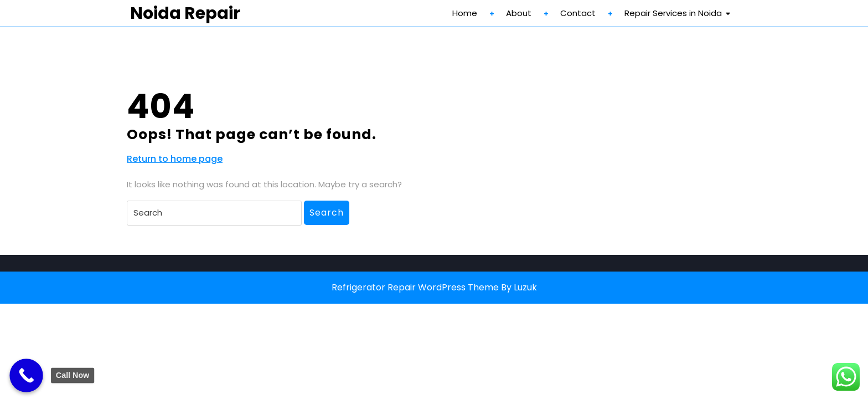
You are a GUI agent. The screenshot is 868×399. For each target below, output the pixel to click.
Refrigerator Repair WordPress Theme (415, 287)
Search (327, 213)
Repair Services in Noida (673, 13)
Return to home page (175, 159)
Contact (578, 13)
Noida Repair (185, 13)
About (519, 13)
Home (465, 13)
